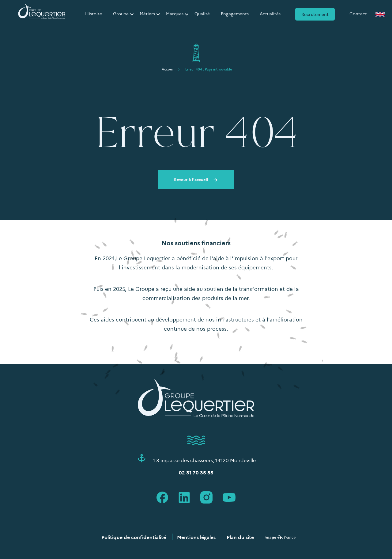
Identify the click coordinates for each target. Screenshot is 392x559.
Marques (175, 13)
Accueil (168, 69)
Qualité (202, 13)
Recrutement (315, 14)
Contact (358, 13)
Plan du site (240, 537)
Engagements (235, 13)
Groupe (121, 13)
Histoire (94, 13)
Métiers (147, 13)
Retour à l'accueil (196, 179)
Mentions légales (196, 537)
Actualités (270, 13)
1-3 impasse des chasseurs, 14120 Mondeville (204, 460)
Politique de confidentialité (134, 537)
